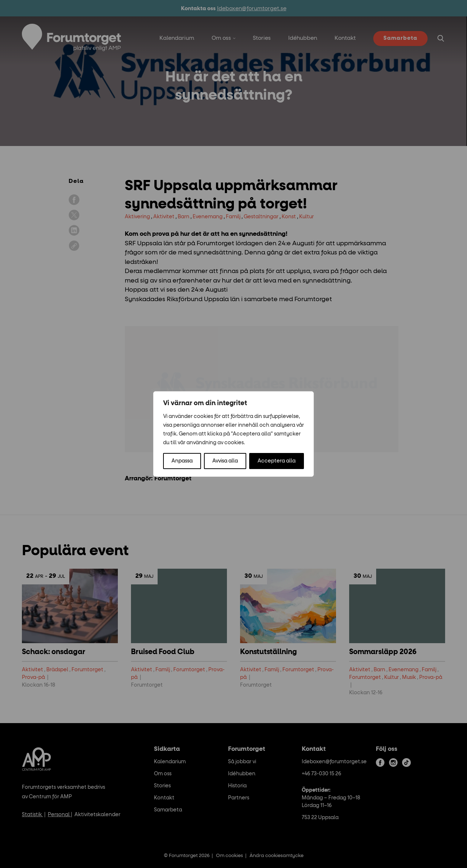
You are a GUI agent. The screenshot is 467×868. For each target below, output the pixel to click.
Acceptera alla (277, 461)
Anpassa (182, 461)
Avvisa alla (225, 461)
